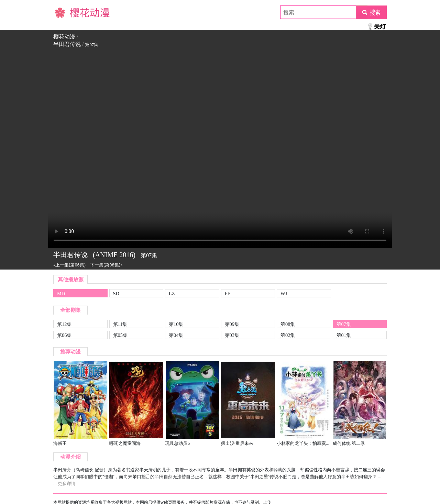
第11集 (120, 324)
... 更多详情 (64, 484)
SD (116, 294)
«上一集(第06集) (69, 265)
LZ (172, 294)
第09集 (232, 324)
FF (228, 294)
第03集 (232, 335)
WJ (284, 294)
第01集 (344, 335)
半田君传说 (67, 44)
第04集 (176, 335)
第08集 (288, 324)
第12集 (64, 324)
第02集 (288, 335)
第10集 (176, 324)
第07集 (344, 324)
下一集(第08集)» (106, 265)
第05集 (120, 335)
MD (61, 294)
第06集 (64, 335)
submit (371, 12)
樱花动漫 (64, 12)
